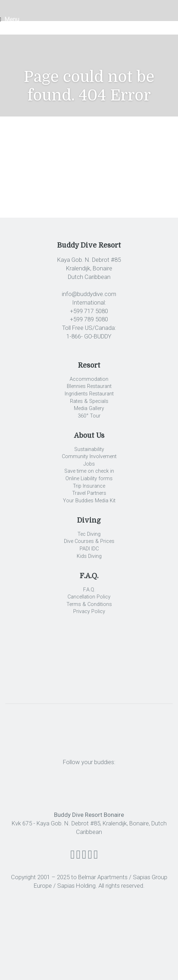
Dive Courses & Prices (89, 541)
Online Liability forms (89, 479)
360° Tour (89, 416)
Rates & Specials (89, 401)
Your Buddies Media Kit (89, 501)
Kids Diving (89, 556)
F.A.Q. (89, 590)
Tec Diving (89, 534)
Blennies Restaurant (89, 386)
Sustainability (89, 449)
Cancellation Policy (89, 597)
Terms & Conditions (89, 604)
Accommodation (89, 379)
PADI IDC (89, 549)
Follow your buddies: (89, 762)
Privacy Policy (89, 611)
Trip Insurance (89, 486)
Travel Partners (89, 493)
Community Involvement (89, 457)
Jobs (89, 464)
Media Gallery (89, 408)
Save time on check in (89, 471)
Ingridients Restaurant (89, 394)
